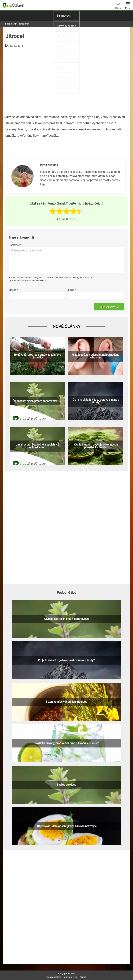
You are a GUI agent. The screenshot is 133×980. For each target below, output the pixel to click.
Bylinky (61, 47)
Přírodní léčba (65, 36)
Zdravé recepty (66, 78)
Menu (128, 5)
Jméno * (13, 290)
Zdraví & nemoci (67, 26)
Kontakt (83, 977)
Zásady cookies (54, 977)
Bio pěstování (65, 67)
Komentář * (15, 245)
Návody (61, 57)
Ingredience (64, 88)
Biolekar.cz (10, 24)
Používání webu (70, 977)
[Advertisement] (66, 527)
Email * (72, 290)
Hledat (118, 5)
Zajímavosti (64, 16)
